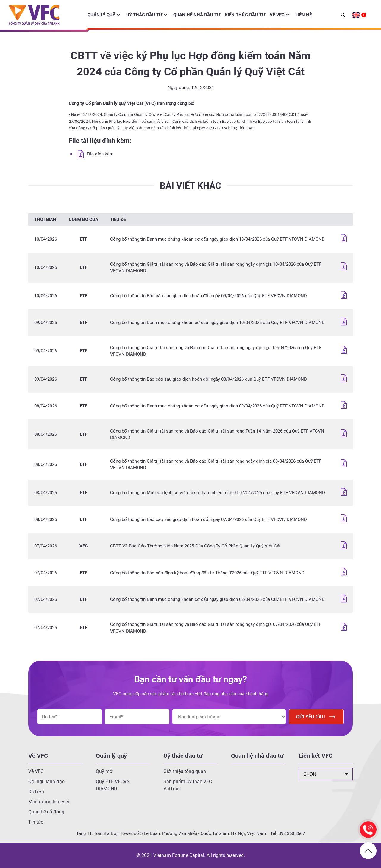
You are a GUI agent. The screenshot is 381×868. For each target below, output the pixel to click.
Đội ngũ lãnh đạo (46, 781)
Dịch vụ (36, 792)
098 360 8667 (292, 833)
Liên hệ (304, 15)
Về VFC (277, 15)
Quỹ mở (104, 771)
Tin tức (36, 822)
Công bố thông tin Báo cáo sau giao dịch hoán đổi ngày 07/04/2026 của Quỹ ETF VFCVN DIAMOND (209, 519)
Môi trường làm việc (49, 802)
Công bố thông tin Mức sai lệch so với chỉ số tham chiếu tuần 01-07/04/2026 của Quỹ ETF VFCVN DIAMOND (218, 493)
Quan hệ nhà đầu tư (197, 15)
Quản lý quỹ (101, 15)
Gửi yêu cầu (316, 717)
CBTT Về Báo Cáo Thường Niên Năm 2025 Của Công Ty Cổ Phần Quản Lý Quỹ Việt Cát (195, 546)
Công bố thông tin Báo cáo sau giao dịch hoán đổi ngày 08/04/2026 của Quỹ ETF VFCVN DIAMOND (209, 379)
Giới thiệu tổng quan (185, 771)
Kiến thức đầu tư (245, 15)
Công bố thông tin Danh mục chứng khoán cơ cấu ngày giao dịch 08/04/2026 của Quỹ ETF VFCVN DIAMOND (217, 599)
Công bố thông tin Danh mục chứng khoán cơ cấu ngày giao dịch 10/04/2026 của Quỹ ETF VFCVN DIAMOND (217, 323)
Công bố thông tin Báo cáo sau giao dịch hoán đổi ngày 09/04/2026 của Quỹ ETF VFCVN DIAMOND (209, 296)
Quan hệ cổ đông (46, 812)
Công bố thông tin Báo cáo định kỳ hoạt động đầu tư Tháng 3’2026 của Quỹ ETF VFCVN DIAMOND (207, 573)
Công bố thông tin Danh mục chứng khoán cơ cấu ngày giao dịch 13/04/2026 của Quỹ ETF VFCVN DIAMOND (217, 239)
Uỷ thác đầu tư (144, 15)
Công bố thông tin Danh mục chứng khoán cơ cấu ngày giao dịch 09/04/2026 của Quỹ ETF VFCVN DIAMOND (217, 406)
